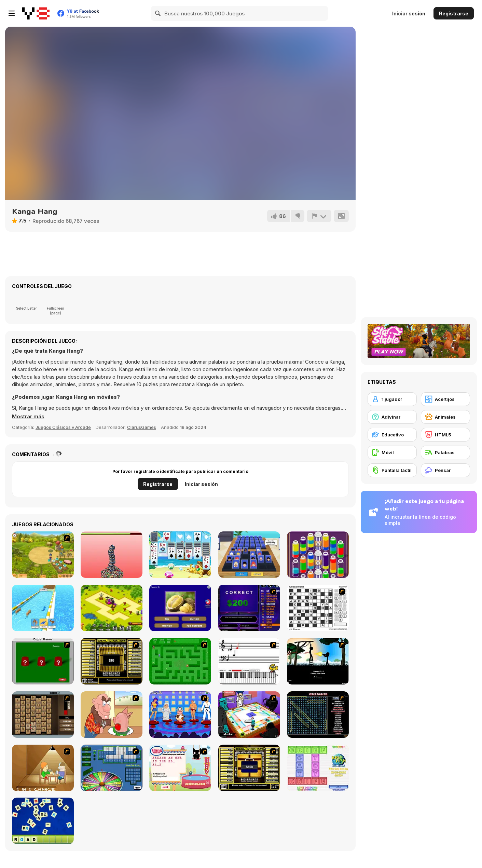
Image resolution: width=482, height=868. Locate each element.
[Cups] (43, 661)
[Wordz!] (318, 768)
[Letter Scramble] (43, 821)
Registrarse (454, 13)
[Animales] (445, 417)
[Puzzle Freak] (249, 715)
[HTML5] (445, 435)
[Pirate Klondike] (180, 555)
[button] (28, 417)
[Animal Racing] (43, 608)
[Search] (158, 13)
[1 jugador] (392, 399)
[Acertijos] (445, 399)
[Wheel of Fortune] (112, 768)
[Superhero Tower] (112, 555)
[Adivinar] (392, 417)
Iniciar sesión (409, 13)
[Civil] (318, 661)
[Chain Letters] (43, 715)
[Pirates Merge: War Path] (112, 608)
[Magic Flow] (318, 555)
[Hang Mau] (180, 768)
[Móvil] (392, 452)
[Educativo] (392, 435)
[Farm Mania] (43, 555)
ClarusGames (142, 427)
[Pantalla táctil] (392, 470)
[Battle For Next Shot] (43, 768)
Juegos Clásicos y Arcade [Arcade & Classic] (63, 427)
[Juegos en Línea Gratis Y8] (36, 13)
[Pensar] (445, 470)
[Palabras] (445, 452)
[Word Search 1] (318, 715)
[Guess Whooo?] (249, 555)
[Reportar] (319, 216)
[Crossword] (318, 608)
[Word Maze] (180, 661)
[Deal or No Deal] (112, 661)
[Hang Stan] (112, 715)
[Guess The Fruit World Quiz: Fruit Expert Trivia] (180, 608)
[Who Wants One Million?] (249, 608)
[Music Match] (249, 661)
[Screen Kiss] (180, 715)
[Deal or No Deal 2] (249, 768)
